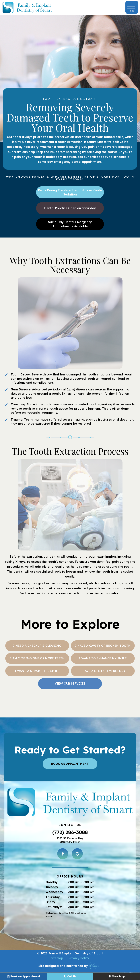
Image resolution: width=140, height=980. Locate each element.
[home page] (27, 7)
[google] (77, 854)
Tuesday (52, 887)
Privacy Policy (79, 958)
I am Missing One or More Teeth (37, 658)
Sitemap (57, 958)
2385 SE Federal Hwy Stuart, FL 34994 (70, 840)
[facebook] (63, 854)
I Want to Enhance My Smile (103, 658)
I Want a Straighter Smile (37, 671)
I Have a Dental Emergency (103, 671)
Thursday (53, 897)
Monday (52, 882)
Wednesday (54, 892)
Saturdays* (54, 907)
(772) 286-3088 (70, 832)
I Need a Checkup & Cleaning (37, 646)
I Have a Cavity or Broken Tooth (103, 646)
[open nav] (132, 7)
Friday (50, 902)
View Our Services (70, 683)
